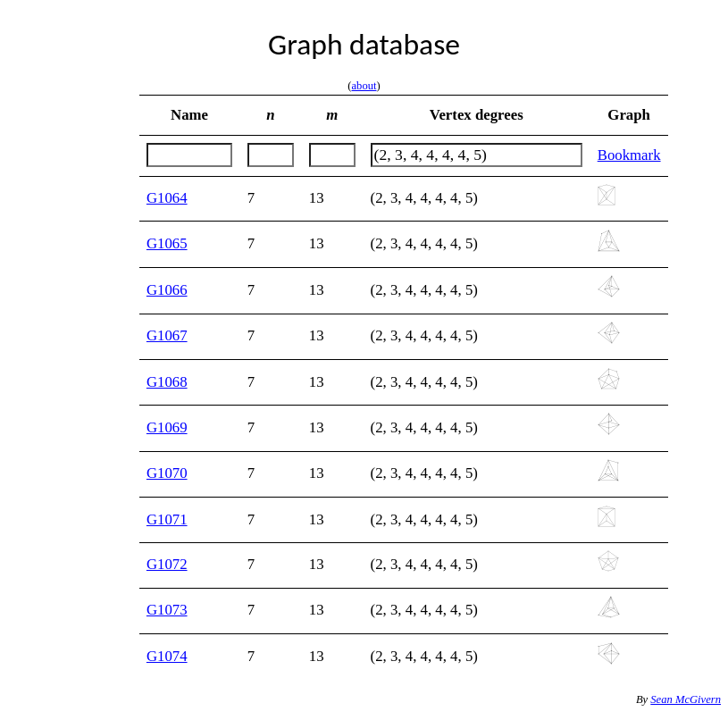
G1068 (167, 382)
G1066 (167, 290)
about (364, 86)
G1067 (167, 335)
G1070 (167, 473)
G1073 (167, 610)
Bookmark (629, 155)
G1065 (167, 243)
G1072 (167, 564)
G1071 (167, 519)
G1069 (167, 427)
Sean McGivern (686, 699)
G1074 (167, 656)
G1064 (167, 198)
